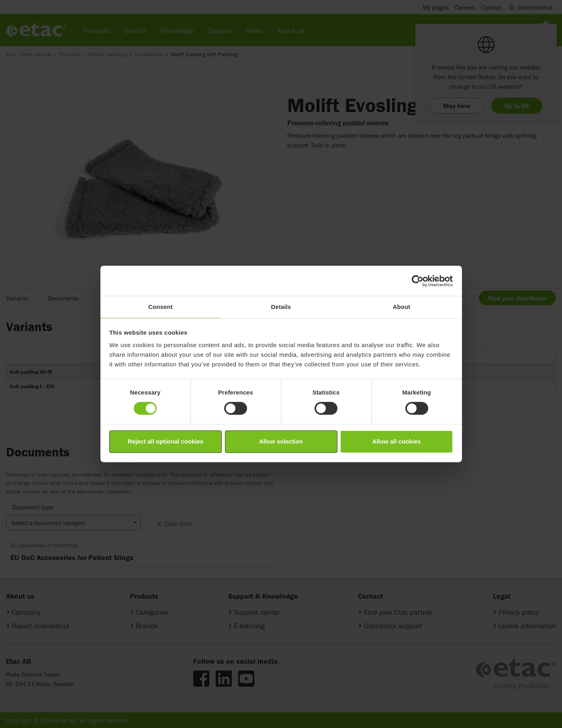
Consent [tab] (160, 307)
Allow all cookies (397, 441)
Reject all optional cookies (166, 441)
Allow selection (281, 441)
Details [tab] (281, 307)
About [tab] (402, 307)
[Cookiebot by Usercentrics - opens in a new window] (418, 281)
